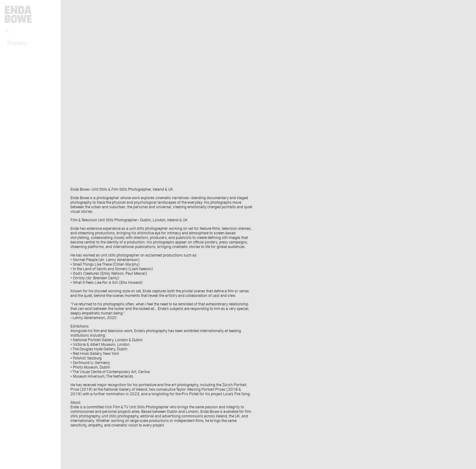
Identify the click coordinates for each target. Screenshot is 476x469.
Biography (17, 43)
